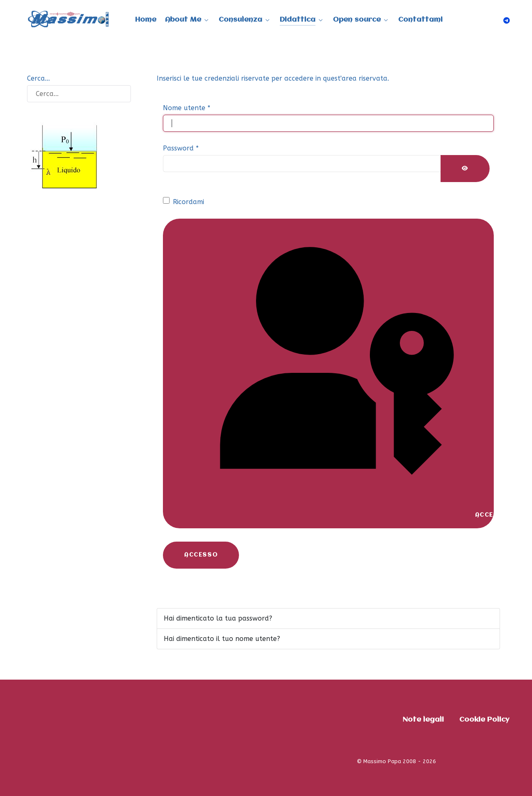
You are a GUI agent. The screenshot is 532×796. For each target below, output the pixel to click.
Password (181, 148)
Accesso (201, 555)
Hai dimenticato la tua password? (218, 618)
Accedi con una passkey (339, 373)
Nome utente (187, 108)
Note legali (423, 720)
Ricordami (188, 202)
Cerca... (38, 78)
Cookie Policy (484, 720)
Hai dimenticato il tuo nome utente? (222, 639)
